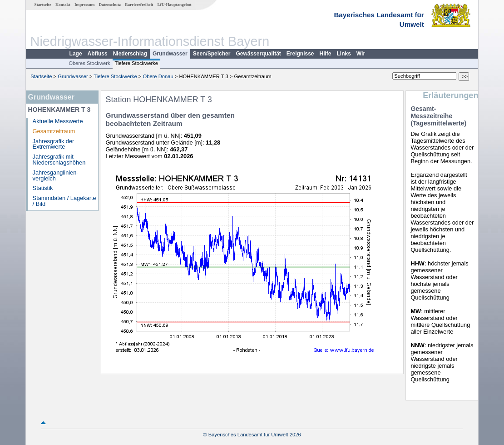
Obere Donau (158, 76)
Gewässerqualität (258, 54)
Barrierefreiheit (139, 5)
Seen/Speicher (212, 54)
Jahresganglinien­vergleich (56, 175)
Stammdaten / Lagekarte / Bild (64, 201)
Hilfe (326, 54)
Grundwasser (170, 54)
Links (344, 54)
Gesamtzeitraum (54, 131)
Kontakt (63, 5)
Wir (361, 54)
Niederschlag (130, 54)
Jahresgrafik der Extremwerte (54, 144)
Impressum (84, 5)
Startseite (43, 5)
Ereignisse (300, 54)
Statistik (43, 188)
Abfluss (98, 54)
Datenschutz (110, 5)
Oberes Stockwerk (89, 63)
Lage (76, 54)
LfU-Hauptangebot (174, 5)
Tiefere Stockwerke (136, 63)
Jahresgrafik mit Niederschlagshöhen (59, 160)
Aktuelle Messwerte (58, 121)
